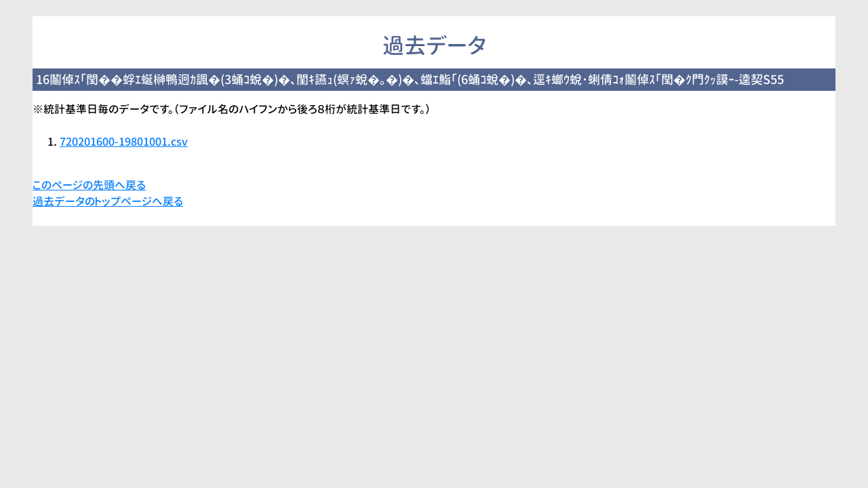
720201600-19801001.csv (124, 142)
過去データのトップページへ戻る (108, 201)
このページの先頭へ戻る (89, 185)
